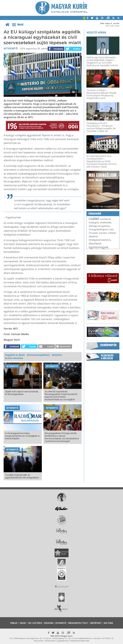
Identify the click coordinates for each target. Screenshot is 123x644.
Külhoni (49, 623)
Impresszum (39, 641)
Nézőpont (96, 623)
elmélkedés (106, 222)
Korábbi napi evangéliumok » (105, 206)
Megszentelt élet (78, 623)
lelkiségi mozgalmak (99, 226)
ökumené (95, 243)
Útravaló (93, 233)
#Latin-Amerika (14, 358)
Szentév (103, 233)
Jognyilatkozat (63, 641)
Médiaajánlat (50, 641)
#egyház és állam (15, 355)
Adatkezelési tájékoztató (80, 641)
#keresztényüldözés (38, 355)
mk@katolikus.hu (85, 638)
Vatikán (112, 233)
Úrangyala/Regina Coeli (101, 229)
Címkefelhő (95, 214)
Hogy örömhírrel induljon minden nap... (103, 181)
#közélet (57, 355)
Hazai (23, 623)
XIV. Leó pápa (35, 623)
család (94, 218)
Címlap (14, 623)
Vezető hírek (96, 32)
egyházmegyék (98, 247)
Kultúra (108, 623)
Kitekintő (11, 48)
